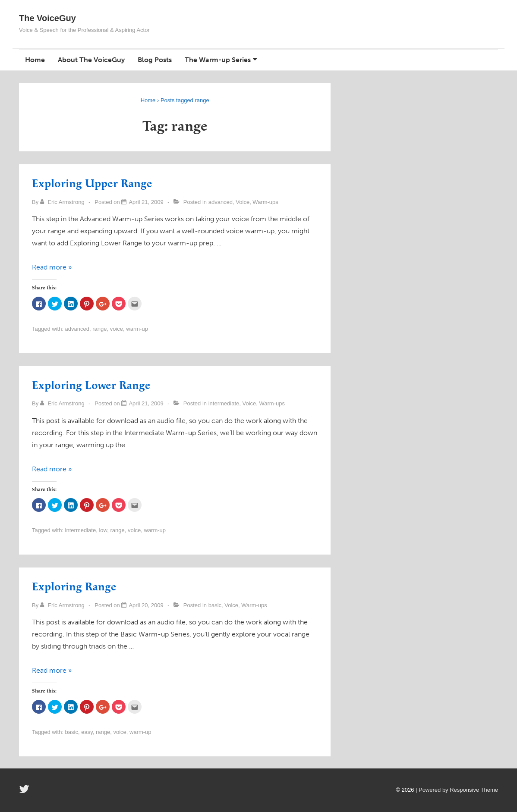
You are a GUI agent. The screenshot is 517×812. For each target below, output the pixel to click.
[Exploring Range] (146, 605)
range (99, 329)
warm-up (137, 329)
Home (35, 60)
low (103, 530)
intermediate (224, 403)
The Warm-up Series (218, 60)
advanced (221, 202)
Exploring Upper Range (92, 184)
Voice (243, 202)
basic (215, 605)
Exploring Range (74, 587)
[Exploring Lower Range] (146, 403)
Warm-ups (265, 202)
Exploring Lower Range (91, 386)
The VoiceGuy (47, 18)
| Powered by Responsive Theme (457, 790)
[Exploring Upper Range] (146, 202)
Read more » (52, 267)
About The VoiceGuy (91, 60)
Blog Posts (155, 60)
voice (117, 329)
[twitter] (25, 792)
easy (87, 732)
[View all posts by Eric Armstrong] (63, 202)
